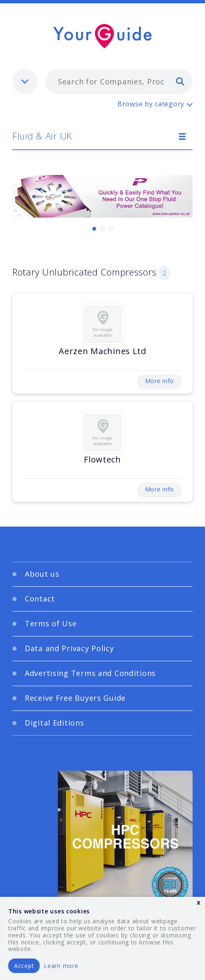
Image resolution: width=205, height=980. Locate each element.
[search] (180, 81)
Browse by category (151, 104)
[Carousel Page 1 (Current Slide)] (94, 229)
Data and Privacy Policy (69, 648)
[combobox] (119, 81)
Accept (24, 966)
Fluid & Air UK (42, 136)
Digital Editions (55, 723)
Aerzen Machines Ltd (102, 351)
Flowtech (102, 459)
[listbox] (25, 81)
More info (160, 381)
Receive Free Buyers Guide (75, 698)
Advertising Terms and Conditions (90, 673)
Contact (40, 599)
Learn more (61, 966)
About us (42, 574)
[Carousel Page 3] (111, 229)
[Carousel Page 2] (102, 229)
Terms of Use (51, 623)
